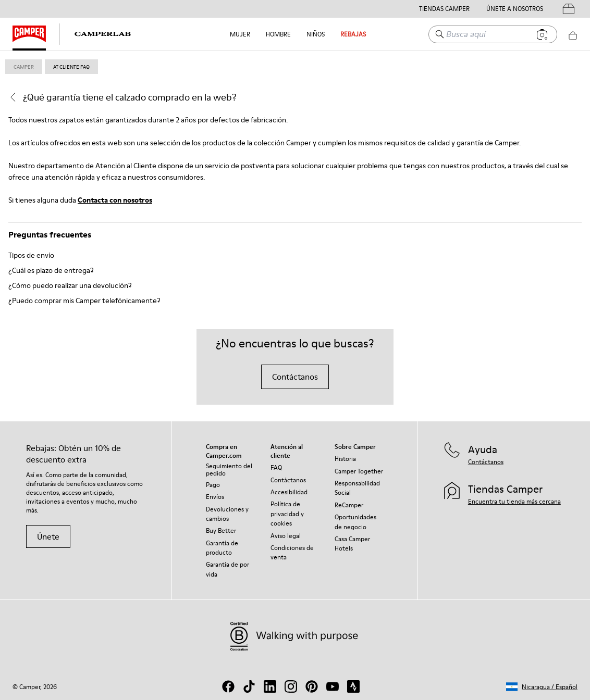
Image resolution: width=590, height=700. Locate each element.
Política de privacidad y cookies (287, 514)
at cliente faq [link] (71, 67)
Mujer (240, 34)
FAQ (276, 467)
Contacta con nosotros (115, 200)
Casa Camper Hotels (352, 543)
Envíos (215, 497)
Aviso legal (286, 536)
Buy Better (221, 530)
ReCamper (349, 505)
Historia (345, 459)
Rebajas (353, 34)
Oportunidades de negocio (355, 522)
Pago (213, 485)
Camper (24, 67)
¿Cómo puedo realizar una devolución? (70, 285)
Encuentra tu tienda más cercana (514, 501)
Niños (316, 34)
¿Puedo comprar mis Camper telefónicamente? (84, 301)
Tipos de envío (31, 255)
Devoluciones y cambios (227, 514)
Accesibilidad (289, 492)
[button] (542, 687)
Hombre (278, 34)
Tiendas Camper (444, 9)
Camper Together (359, 471)
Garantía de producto (222, 548)
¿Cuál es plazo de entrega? (51, 270)
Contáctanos (295, 377)
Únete (48, 536)
